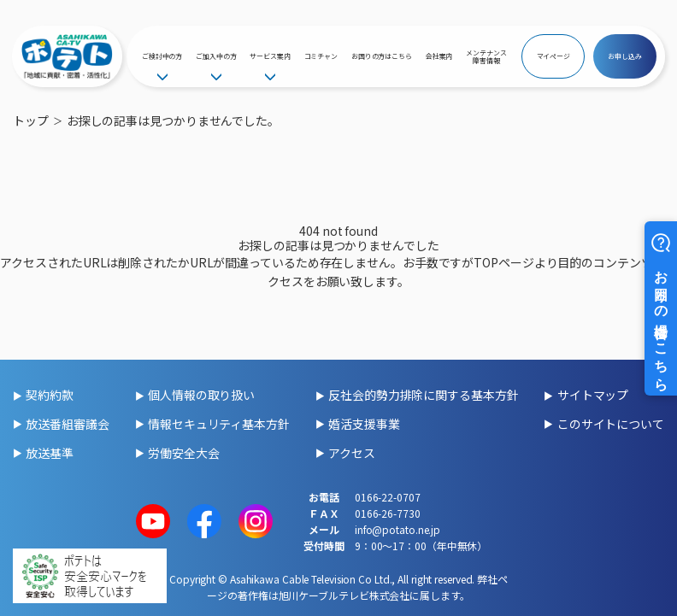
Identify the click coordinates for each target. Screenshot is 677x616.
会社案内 (439, 56)
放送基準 (50, 453)
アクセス (352, 453)
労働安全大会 (183, 453)
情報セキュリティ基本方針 (219, 424)
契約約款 (50, 395)
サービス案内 (270, 56)
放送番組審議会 (67, 424)
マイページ (554, 56)
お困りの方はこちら (382, 56)
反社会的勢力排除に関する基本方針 (423, 395)
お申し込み (625, 56)
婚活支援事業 (364, 424)
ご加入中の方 (216, 56)
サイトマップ (593, 395)
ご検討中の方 (162, 56)
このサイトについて (611, 424)
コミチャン (321, 56)
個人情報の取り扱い (201, 395)
